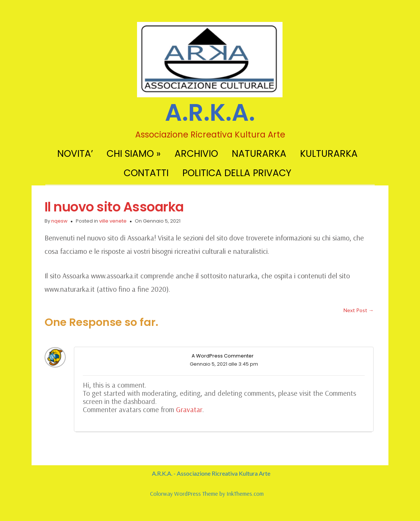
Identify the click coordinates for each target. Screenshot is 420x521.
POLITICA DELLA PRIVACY (237, 173)
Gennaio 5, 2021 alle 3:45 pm (224, 364)
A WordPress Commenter (223, 356)
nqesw (59, 221)
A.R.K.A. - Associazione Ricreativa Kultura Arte (211, 473)
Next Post (359, 310)
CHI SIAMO (134, 154)
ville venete (113, 221)
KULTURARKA (329, 154)
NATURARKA (259, 154)
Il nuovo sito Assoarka (114, 207)
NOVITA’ (75, 154)
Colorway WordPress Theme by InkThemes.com (207, 494)
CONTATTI (146, 173)
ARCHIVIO (196, 154)
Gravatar (189, 409)
